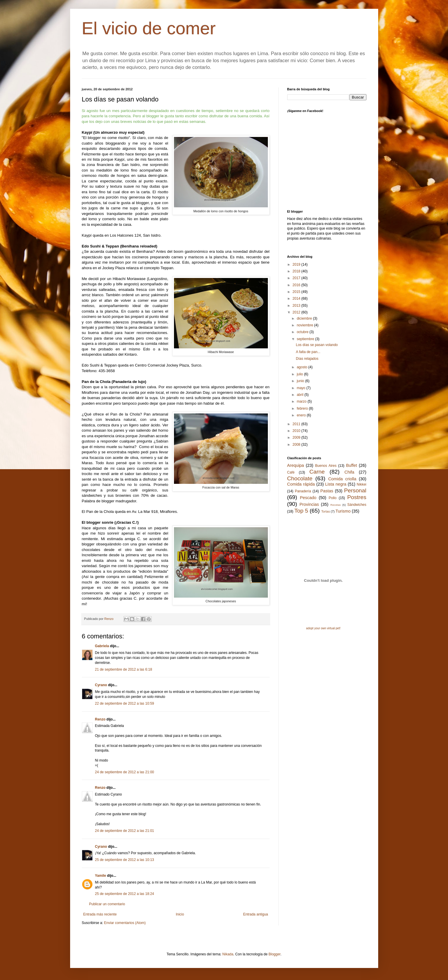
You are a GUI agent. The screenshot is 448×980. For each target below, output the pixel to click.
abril (300, 395)
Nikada (228, 954)
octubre (303, 332)
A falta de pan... (308, 352)
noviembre (305, 325)
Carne (317, 472)
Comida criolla (342, 479)
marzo (302, 401)
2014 (297, 299)
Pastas (327, 491)
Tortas (326, 511)
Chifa (349, 472)
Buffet (351, 465)
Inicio (180, 914)
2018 (297, 271)
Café (291, 472)
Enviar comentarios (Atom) (125, 923)
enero (302, 415)
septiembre (306, 339)
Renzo (100, 719)
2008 (297, 445)
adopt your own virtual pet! (323, 628)
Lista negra (336, 484)
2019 (297, 265)
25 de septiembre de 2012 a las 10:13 (125, 860)
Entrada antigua (256, 914)
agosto (302, 367)
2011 (297, 424)
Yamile (101, 876)
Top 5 (301, 511)
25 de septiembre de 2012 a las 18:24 (125, 894)
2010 (297, 431)
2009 (297, 438)
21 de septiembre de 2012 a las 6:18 (124, 669)
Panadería (303, 491)
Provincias (309, 504)
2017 (297, 278)
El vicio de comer (149, 28)
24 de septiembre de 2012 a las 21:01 (125, 831)
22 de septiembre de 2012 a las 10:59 (125, 703)
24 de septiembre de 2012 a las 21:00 (125, 772)
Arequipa (296, 465)
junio (301, 381)
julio (300, 374)
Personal (355, 490)
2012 (297, 312)
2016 (297, 285)
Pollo (333, 498)
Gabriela (102, 646)
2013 (297, 306)
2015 (297, 292)
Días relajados (307, 359)
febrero (303, 408)
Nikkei (362, 484)
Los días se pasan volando (317, 345)
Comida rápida (301, 484)
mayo (301, 388)
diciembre (305, 318)
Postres (357, 497)
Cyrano (101, 685)
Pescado (308, 498)
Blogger (274, 954)
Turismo (343, 511)
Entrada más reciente (100, 914)
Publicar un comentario (107, 904)
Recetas (335, 505)
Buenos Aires (326, 466)
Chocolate (300, 478)
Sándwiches (357, 505)
